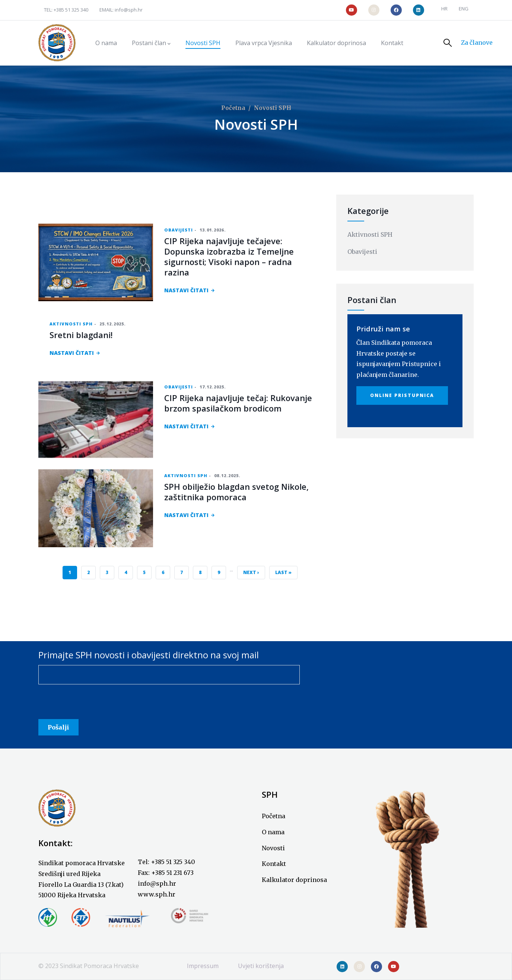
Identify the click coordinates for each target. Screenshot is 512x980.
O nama (273, 832)
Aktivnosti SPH (71, 324)
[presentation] (95, 705)
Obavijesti (179, 230)
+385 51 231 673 (172, 873)
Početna (233, 108)
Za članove (477, 42)
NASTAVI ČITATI (186, 290)
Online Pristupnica (402, 395)
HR (444, 9)
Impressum (203, 966)
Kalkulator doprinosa (294, 880)
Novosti (273, 848)
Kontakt (274, 864)
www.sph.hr (157, 894)
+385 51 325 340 (71, 10)
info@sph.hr (129, 10)
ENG (464, 9)
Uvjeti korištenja (261, 966)
